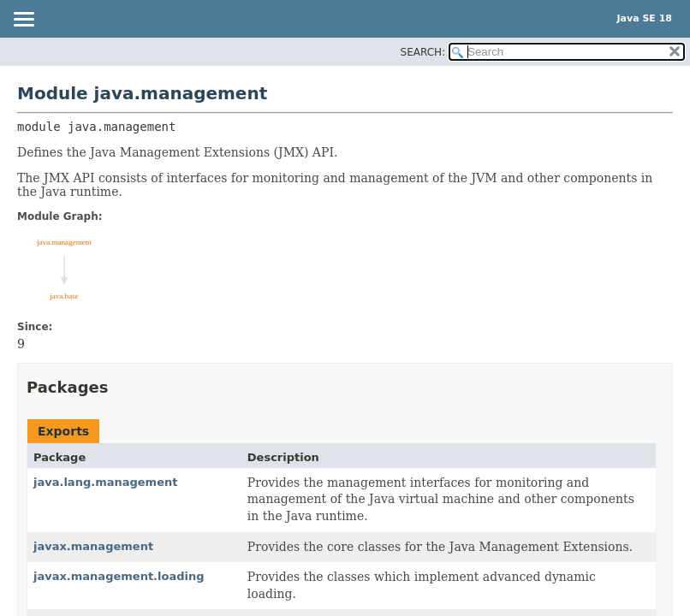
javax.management (93, 546)
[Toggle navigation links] (23, 21)
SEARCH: (423, 52)
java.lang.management (105, 482)
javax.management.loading (119, 576)
